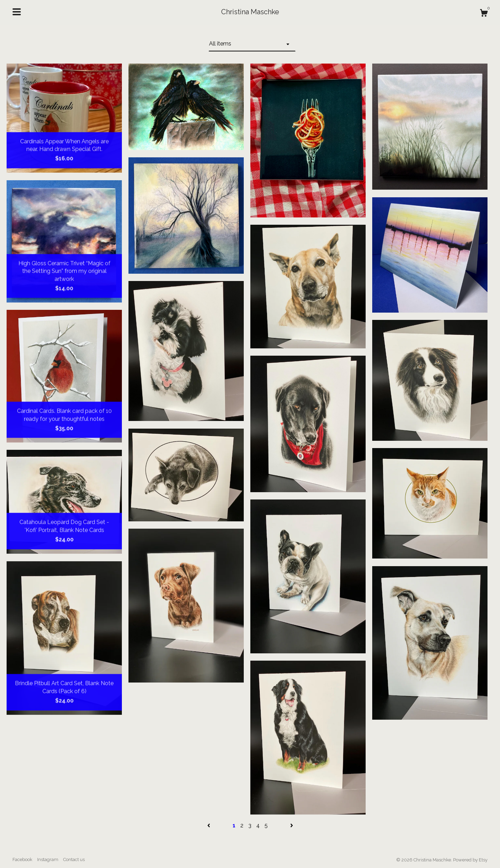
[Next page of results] (292, 825)
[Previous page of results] (209, 825)
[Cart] (484, 14)
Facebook (22, 859)
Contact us (74, 859)
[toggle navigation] (17, 12)
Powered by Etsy (470, 860)
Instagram (48, 859)
